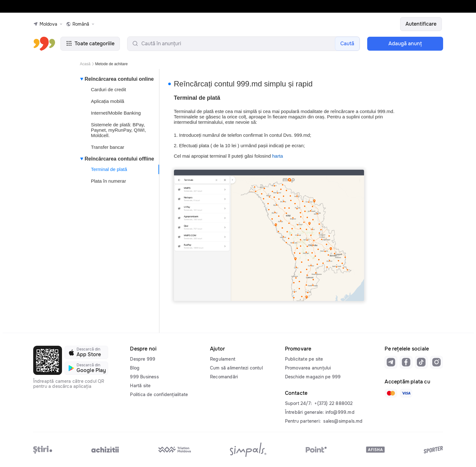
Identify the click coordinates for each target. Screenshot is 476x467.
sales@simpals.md (343, 421)
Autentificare (421, 24)
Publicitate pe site (304, 359)
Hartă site (140, 386)
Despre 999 (143, 359)
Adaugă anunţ (405, 44)
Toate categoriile (90, 44)
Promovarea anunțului (308, 368)
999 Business (144, 377)
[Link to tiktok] (421, 362)
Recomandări (224, 377)
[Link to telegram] (391, 362)
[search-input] (244, 44)
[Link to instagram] (436, 362)
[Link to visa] (406, 393)
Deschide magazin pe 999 (313, 377)
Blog (135, 368)
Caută (347, 44)
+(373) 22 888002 (334, 403)
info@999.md (340, 412)
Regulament (223, 359)
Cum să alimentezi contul (236, 368)
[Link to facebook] (406, 362)
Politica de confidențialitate (159, 394)
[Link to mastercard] (391, 393)
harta (278, 156)
